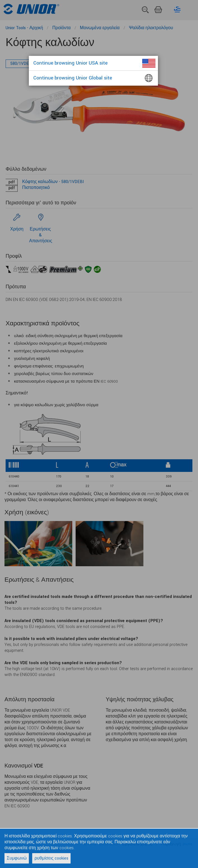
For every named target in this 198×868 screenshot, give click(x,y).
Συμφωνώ (17, 858)
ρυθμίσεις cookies (51, 858)
